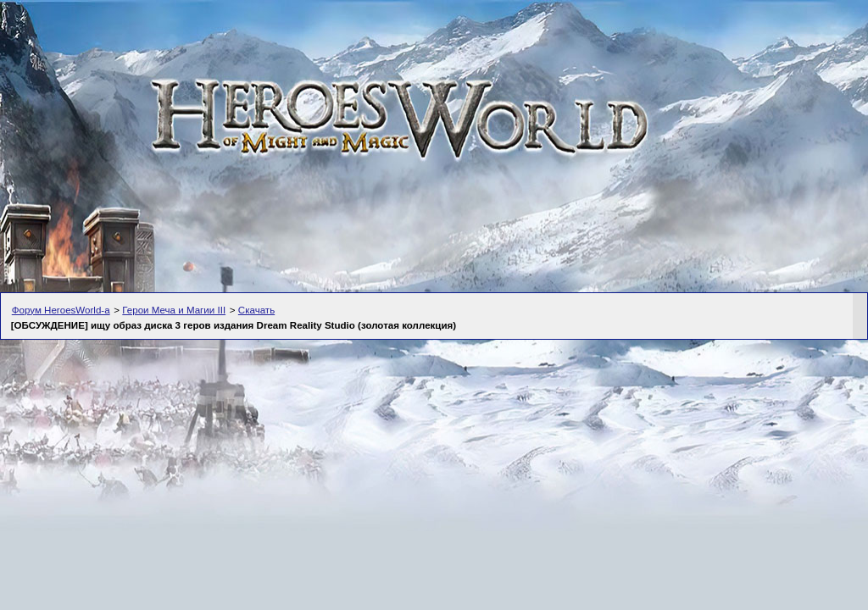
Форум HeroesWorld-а (61, 310)
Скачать (256, 310)
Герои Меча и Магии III (174, 310)
